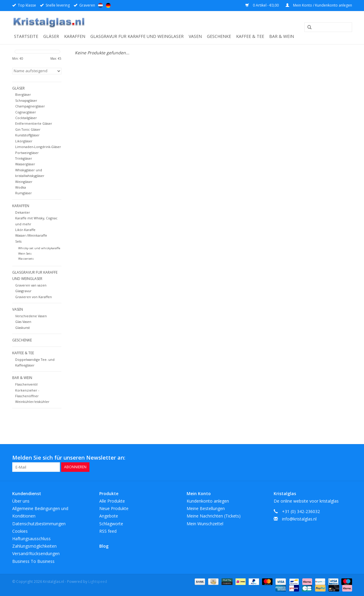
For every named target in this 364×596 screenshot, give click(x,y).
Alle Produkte (112, 501)
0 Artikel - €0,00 (262, 5)
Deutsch (108, 5)
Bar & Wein (282, 36)
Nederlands (100, 5)
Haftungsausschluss (31, 539)
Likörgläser (24, 141)
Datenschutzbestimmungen (39, 524)
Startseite (26, 36)
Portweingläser (27, 153)
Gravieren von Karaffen (34, 297)
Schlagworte (111, 524)
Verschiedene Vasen (31, 316)
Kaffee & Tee (250, 36)
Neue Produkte (114, 508)
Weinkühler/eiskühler (32, 402)
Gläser (51, 36)
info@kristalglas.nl (299, 519)
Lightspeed (98, 582)
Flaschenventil (26, 384)
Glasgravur (23, 291)
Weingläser (24, 182)
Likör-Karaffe (25, 230)
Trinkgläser (24, 158)
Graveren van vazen (31, 285)
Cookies (20, 531)
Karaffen (75, 36)
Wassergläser (25, 164)
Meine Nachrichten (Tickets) (214, 516)
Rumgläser (24, 193)
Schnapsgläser (26, 100)
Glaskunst (23, 328)
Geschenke (219, 36)
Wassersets (26, 259)
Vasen (195, 36)
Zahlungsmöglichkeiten (34, 546)
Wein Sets (25, 254)
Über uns (21, 501)
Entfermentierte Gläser (34, 123)
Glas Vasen (23, 322)
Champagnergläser (30, 106)
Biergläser (23, 94)
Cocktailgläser (26, 118)
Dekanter (23, 212)
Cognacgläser (26, 112)
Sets (18, 241)
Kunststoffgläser (27, 135)
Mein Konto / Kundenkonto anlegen (319, 5)
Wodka (21, 187)
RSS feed (108, 531)
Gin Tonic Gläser (28, 129)
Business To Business (33, 561)
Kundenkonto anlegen (208, 501)
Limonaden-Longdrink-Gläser (38, 147)
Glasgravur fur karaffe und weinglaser (137, 36)
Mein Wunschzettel (205, 524)
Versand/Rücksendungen (36, 553)
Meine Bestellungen (206, 508)
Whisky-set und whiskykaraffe (39, 248)
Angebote (109, 516)
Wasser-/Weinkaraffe (31, 235)
